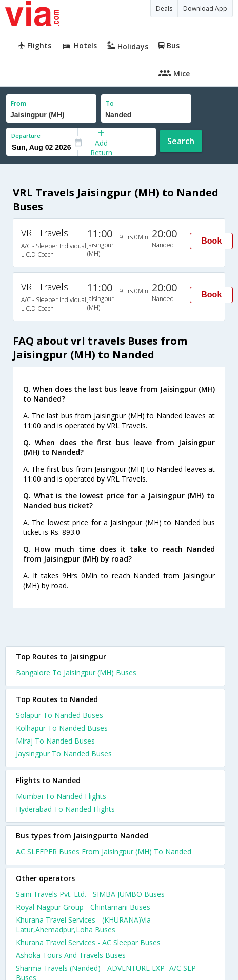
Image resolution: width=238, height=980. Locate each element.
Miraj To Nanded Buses (55, 741)
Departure (26, 136)
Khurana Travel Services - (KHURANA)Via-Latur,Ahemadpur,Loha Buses (85, 925)
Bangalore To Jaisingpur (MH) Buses (76, 673)
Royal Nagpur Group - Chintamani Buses (83, 907)
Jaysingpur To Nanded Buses (64, 754)
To (110, 103)
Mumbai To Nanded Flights (61, 796)
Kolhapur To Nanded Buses (62, 728)
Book (211, 241)
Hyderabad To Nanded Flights (65, 809)
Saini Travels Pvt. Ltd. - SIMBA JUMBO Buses (90, 894)
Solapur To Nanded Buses (60, 715)
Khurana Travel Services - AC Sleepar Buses (88, 942)
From (18, 103)
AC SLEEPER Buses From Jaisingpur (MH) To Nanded (104, 852)
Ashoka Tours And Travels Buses (71, 955)
